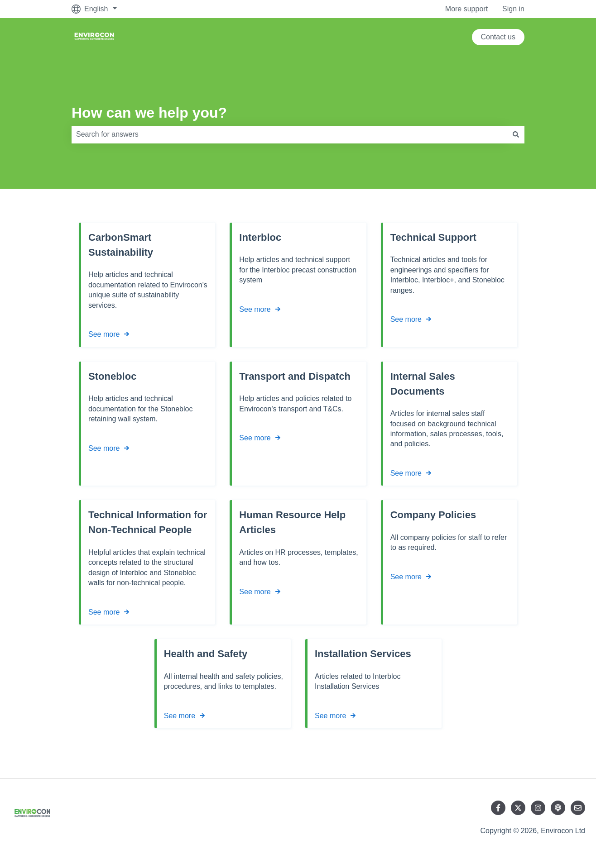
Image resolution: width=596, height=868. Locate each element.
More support (466, 9)
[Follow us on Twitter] (518, 808)
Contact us (498, 37)
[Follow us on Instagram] (538, 808)
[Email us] (578, 808)
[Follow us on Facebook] (498, 808)
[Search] (516, 134)
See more (104, 334)
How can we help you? (149, 113)
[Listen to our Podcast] (558, 808)
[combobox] (289, 134)
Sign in (513, 9)
